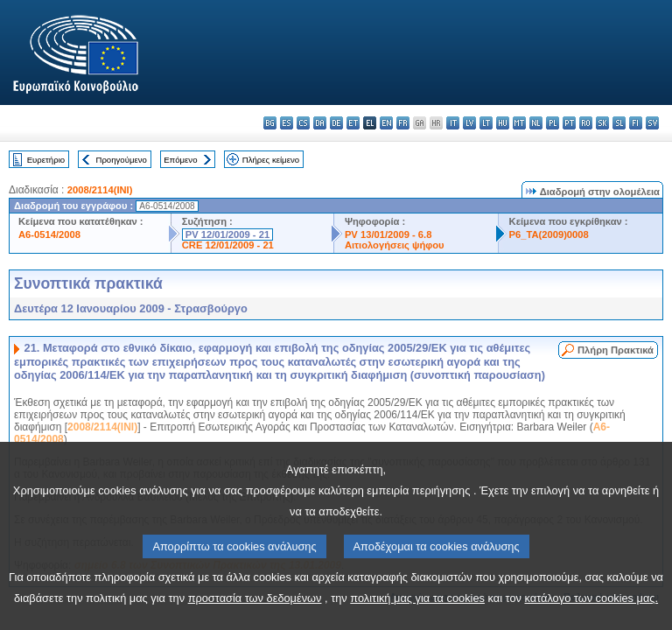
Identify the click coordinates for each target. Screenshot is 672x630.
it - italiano (453, 123)
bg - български (270, 123)
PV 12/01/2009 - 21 (227, 234)
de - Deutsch (336, 123)
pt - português (569, 123)
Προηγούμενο (121, 160)
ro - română (586, 123)
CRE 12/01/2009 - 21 (228, 245)
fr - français (403, 123)
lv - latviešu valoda (469, 123)
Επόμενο (180, 160)
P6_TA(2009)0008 (549, 234)
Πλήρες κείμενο (271, 160)
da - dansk (320, 123)
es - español (287, 123)
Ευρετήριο (46, 160)
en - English (386, 123)
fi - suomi (636, 123)
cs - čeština (303, 123)
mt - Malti (519, 123)
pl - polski (553, 123)
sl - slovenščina (619, 123)
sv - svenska (652, 123)
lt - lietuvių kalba (486, 123)
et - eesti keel (353, 123)
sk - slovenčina (602, 123)
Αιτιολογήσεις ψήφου (395, 245)
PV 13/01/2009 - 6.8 (388, 234)
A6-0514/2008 (49, 234)
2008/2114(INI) (100, 190)
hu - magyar (503, 123)
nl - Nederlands (536, 123)
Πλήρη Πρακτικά (616, 350)
